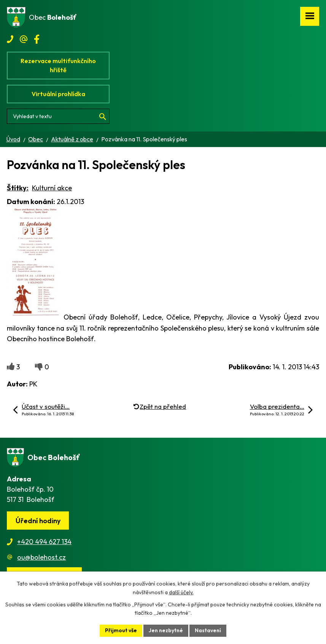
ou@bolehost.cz (41, 557)
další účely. (181, 592)
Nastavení (208, 630)
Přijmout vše (121, 630)
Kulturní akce (52, 188)
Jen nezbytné (166, 630)
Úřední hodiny (38, 521)
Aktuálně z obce (72, 139)
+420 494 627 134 (44, 542)
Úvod (13, 139)
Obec (36, 139)
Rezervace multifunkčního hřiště (58, 65)
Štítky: (18, 188)
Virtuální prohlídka (58, 94)
